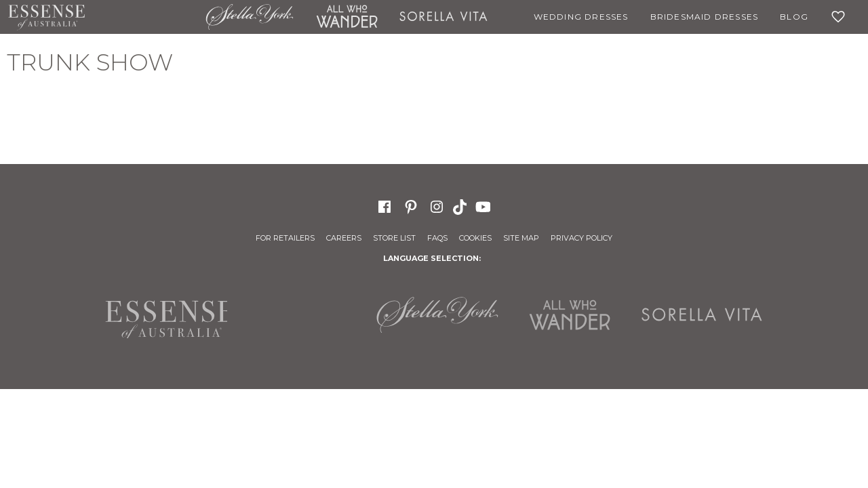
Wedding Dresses (581, 17)
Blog (794, 17)
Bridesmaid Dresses (705, 17)
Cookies (475, 238)
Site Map (521, 238)
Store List (394, 238)
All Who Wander (347, 17)
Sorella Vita (443, 17)
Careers (344, 238)
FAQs (437, 238)
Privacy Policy (581, 238)
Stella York (250, 17)
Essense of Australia (46, 17)
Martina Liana (145, 17)
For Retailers (285, 238)
